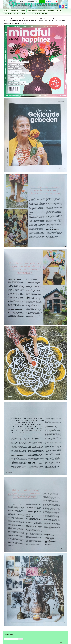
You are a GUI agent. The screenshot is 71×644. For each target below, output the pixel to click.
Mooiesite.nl (65, 642)
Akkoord (42, 2)
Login (61, 642)
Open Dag (45, 14)
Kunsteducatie (51, 10)
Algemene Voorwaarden (8, 634)
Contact (16, 14)
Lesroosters (23, 10)
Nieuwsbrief (38, 14)
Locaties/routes (23, 14)
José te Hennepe (8, 14)
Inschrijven (58, 10)
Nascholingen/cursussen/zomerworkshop (37, 10)
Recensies (31, 14)
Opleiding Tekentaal (14, 10)
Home (5, 10)
